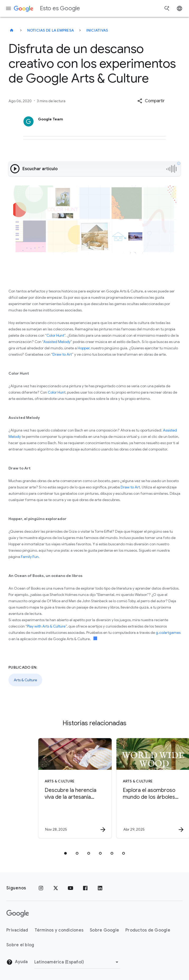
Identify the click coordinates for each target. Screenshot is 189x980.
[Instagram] (41, 888)
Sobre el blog (20, 945)
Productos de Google (148, 930)
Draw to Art (62, 354)
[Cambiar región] (77, 962)
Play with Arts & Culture (46, 626)
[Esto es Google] (12, 30)
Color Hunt (55, 335)
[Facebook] (85, 888)
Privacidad (17, 930)
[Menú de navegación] (8, 8)
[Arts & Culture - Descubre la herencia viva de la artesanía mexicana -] (55, 788)
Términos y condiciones (59, 930)
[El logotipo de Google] (18, 914)
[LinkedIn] (100, 888)
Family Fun (30, 557)
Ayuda (17, 962)
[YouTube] (70, 888)
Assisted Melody (57, 342)
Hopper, (84, 348)
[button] (151, 101)
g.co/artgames (168, 633)
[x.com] (56, 888)
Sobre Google (104, 930)
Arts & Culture (25, 680)
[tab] (65, 853)
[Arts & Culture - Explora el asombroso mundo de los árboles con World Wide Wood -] (133, 788)
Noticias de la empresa (51, 30)
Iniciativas (97, 30)
